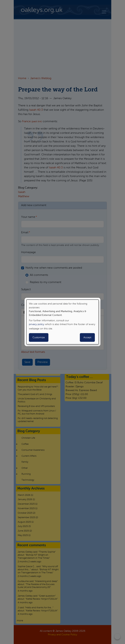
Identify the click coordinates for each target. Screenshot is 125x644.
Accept (87, 338)
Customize (39, 338)
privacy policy (37, 324)
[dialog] (62, 322)
